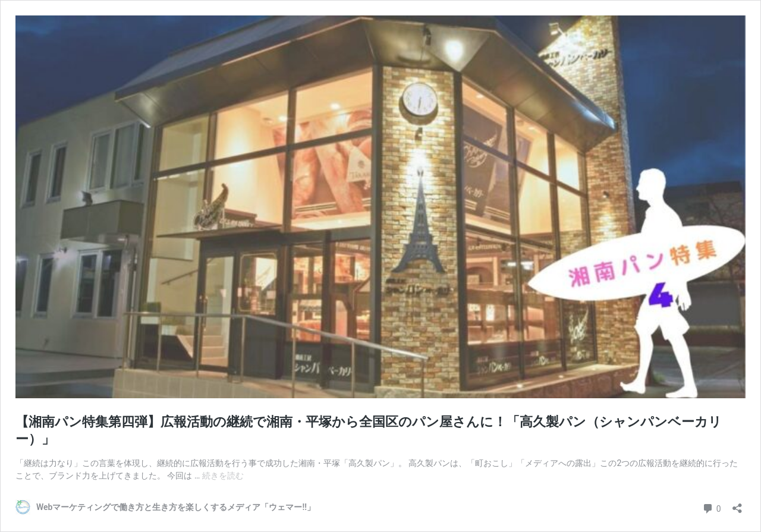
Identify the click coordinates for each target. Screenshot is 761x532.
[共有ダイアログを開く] (737, 504)
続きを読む (223, 476)
